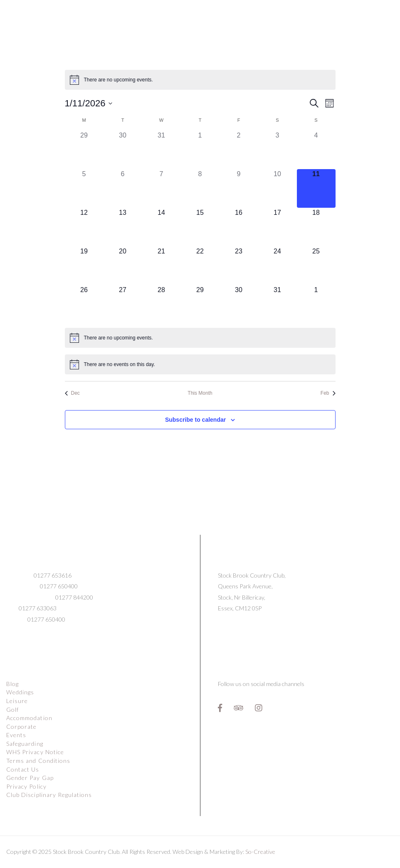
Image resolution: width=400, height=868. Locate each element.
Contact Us (23, 769)
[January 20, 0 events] (123, 266)
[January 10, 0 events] (278, 188)
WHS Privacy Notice (35, 752)
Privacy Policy (26, 786)
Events (16, 735)
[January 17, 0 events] (278, 227)
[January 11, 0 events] (316, 188)
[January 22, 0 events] (200, 266)
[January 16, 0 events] (239, 227)
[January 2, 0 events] (239, 150)
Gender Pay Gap (30, 778)
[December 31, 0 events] (162, 150)
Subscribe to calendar (195, 420)
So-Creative (260, 852)
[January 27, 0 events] (123, 304)
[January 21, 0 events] (162, 266)
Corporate (21, 727)
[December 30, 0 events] (123, 150)
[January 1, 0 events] (200, 150)
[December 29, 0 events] (84, 150)
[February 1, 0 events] (316, 304)
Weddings (20, 692)
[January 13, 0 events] (123, 227)
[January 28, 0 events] (162, 304)
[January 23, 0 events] (239, 266)
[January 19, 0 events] (84, 266)
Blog (12, 684)
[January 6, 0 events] (123, 188)
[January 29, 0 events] (200, 304)
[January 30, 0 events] (239, 304)
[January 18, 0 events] (316, 227)
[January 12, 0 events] (84, 227)
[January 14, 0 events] (162, 227)
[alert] (200, 80)
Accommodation (29, 718)
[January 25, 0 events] (316, 266)
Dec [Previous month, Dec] (72, 393)
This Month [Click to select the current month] (200, 393)
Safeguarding (25, 744)
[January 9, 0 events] (239, 188)
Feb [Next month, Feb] (328, 393)
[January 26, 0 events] (84, 304)
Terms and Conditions (38, 761)
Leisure (17, 701)
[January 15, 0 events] (200, 227)
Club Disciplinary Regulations (49, 795)
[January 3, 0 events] (278, 150)
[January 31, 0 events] (278, 304)
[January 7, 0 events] (162, 188)
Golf (12, 709)
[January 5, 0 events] (84, 188)
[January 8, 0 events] (200, 188)
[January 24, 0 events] (278, 266)
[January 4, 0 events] (316, 150)
